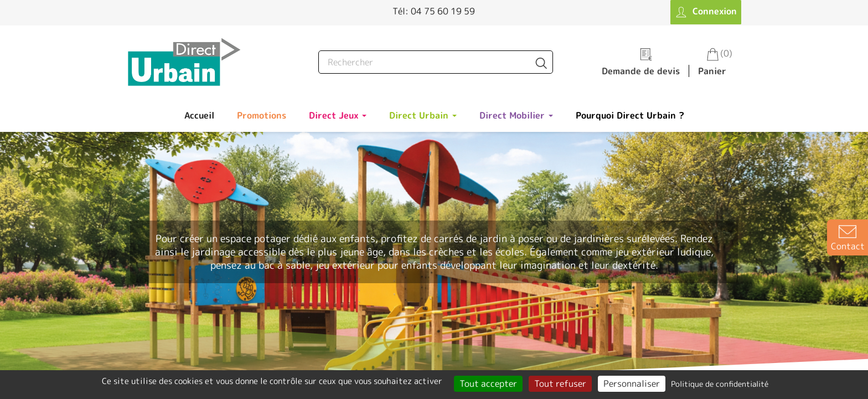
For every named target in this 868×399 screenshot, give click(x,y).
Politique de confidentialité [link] (720, 384)
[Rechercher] (436, 62)
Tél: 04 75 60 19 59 (434, 11)
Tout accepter (488, 383)
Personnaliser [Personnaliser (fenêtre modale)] (632, 383)
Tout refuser (560, 383)
